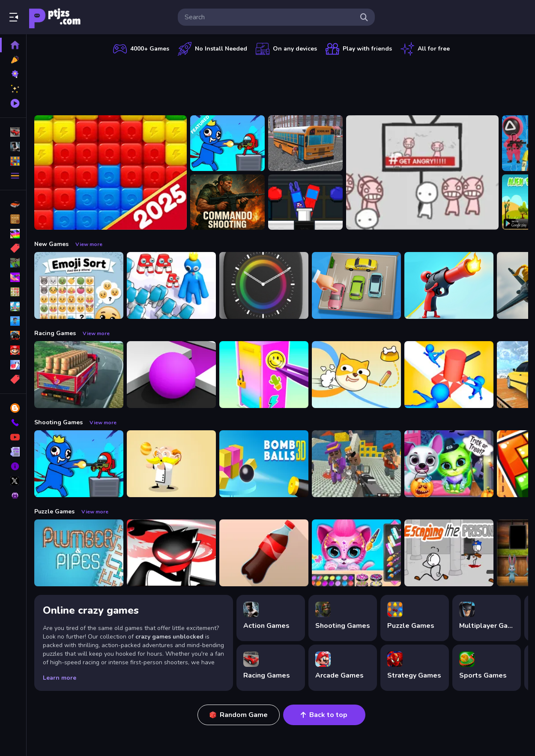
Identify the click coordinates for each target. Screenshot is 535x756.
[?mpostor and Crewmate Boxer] (305, 202)
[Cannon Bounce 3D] (264, 464)
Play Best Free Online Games (55, 17)
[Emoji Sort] (79, 285)
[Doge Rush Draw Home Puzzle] (356, 375)
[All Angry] (422, 172)
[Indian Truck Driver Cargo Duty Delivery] (79, 375)
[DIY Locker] (264, 375)
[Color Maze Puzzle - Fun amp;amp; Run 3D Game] (171, 375)
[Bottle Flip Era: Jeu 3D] (264, 553)
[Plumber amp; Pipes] (79, 553)
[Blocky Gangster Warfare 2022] (356, 464)
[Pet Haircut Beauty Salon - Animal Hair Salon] (356, 553)
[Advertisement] (281, 84)
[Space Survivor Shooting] (227, 143)
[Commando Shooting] (227, 202)
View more (89, 244)
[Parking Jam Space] (356, 285)
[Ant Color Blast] (111, 172)
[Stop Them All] (449, 375)
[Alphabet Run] (171, 285)
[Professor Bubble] (171, 464)
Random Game (239, 715)
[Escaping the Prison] (449, 553)
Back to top (324, 715)
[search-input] (269, 17)
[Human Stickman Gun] (449, 285)
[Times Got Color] (264, 285)
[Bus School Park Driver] (305, 143)
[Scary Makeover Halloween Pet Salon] (449, 464)
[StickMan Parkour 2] (171, 553)
